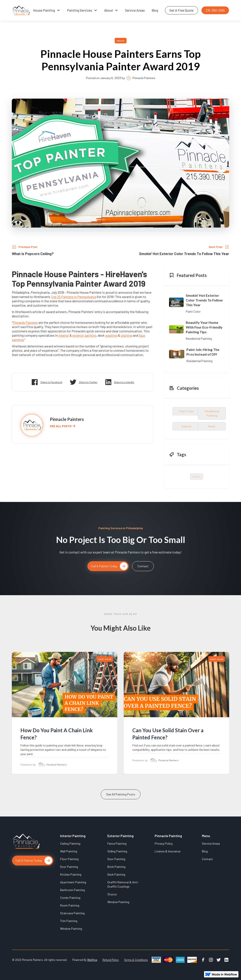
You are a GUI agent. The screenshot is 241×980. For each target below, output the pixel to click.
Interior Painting (73, 836)
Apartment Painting (73, 882)
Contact (143, 566)
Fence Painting (117, 843)
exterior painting (84, 335)
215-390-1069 (215, 10)
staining (127, 335)
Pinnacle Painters (25, 322)
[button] (47, 10)
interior (64, 335)
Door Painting (69, 867)
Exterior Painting (120, 836)
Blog (155, 10)
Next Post (216, 247)
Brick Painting (116, 867)
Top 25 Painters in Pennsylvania (74, 297)
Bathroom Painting (72, 890)
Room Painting (70, 905)
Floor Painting (69, 859)
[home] (21, 10)
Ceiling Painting (70, 843)
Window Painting (71, 929)
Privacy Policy (164, 843)
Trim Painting (69, 921)
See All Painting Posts (121, 799)
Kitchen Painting (71, 874)
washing (111, 335)
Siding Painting (117, 851)
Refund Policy (111, 960)
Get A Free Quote (182, 10)
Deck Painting (116, 874)
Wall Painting (69, 851)
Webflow (92, 960)
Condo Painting (70, 898)
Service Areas (135, 10)
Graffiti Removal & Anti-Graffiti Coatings (123, 884)
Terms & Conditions (136, 960)
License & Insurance (168, 851)
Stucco (112, 894)
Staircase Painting (72, 913)
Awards (121, 41)
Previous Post (28, 247)
